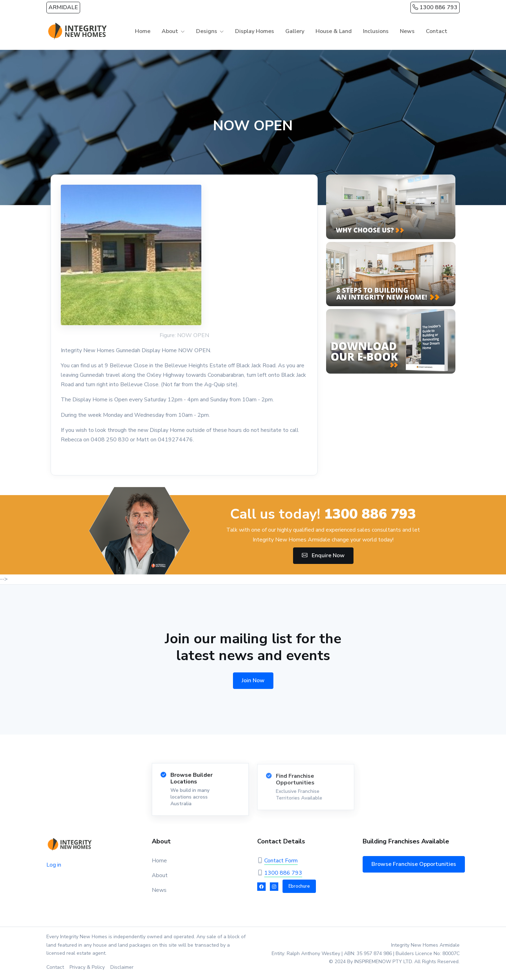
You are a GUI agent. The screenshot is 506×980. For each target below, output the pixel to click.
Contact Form (281, 861)
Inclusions (376, 31)
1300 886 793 (435, 7)
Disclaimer (122, 967)
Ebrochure (299, 886)
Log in (54, 865)
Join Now (253, 680)
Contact (437, 31)
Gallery (295, 31)
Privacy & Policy (87, 967)
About (170, 31)
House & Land (334, 31)
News (407, 31)
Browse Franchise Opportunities (414, 864)
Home (143, 31)
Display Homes (255, 31)
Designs (207, 31)
